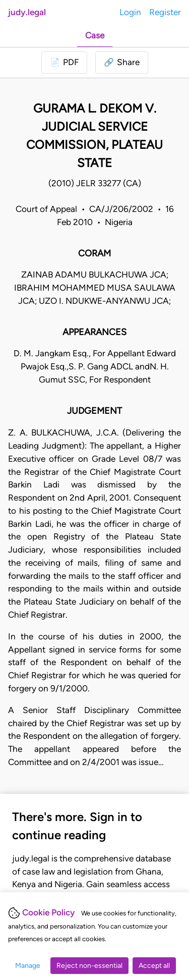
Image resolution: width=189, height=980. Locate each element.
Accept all (154, 966)
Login (130, 12)
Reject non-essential (89, 966)
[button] (122, 63)
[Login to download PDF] (64, 63)
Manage (28, 966)
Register (165, 12)
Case (95, 35)
